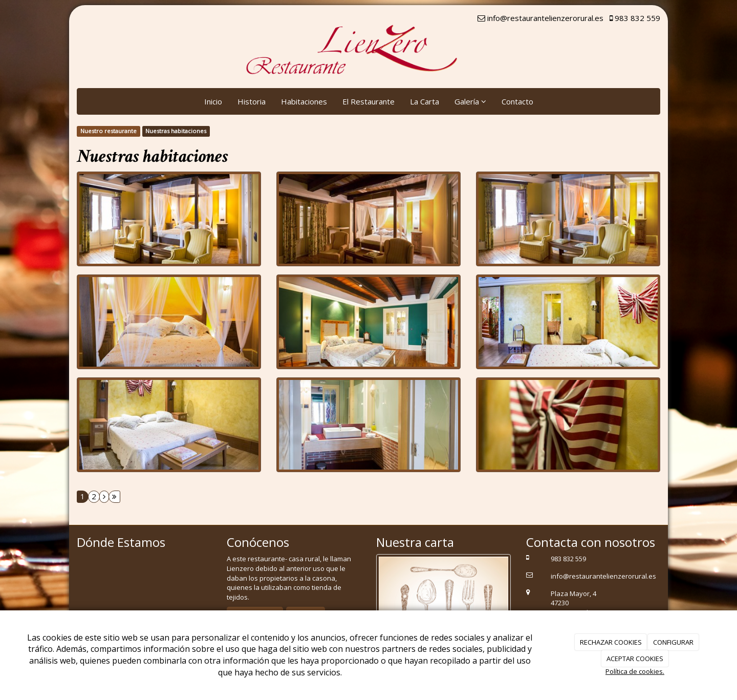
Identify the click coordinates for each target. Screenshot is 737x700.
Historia (252, 101)
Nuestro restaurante (109, 131)
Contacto (517, 101)
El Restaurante (368, 101)
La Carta (425, 101)
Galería (470, 101)
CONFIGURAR (673, 642)
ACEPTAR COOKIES (635, 659)
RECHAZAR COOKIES (611, 642)
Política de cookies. (635, 671)
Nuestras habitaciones (176, 131)
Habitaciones (304, 101)
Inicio (213, 101)
